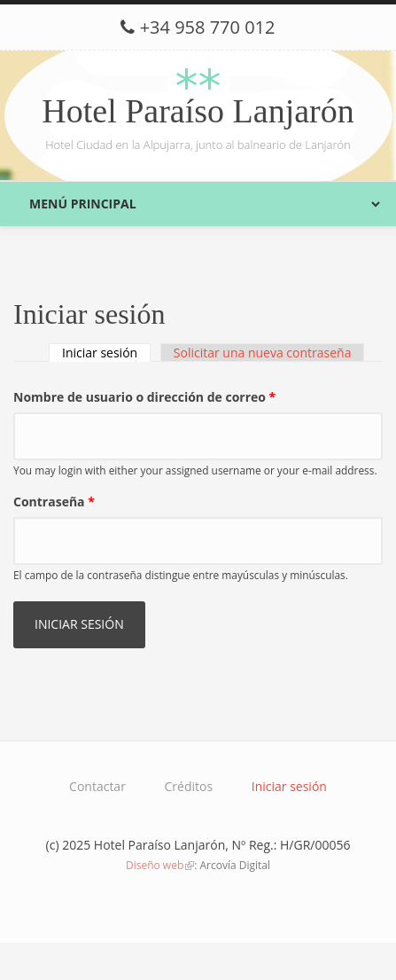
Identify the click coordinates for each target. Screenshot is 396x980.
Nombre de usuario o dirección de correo (144, 397)
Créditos (189, 786)
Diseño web (160, 865)
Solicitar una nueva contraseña (263, 353)
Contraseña (54, 502)
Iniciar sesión (106, 353)
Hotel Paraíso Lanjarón (198, 111)
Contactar (97, 786)
